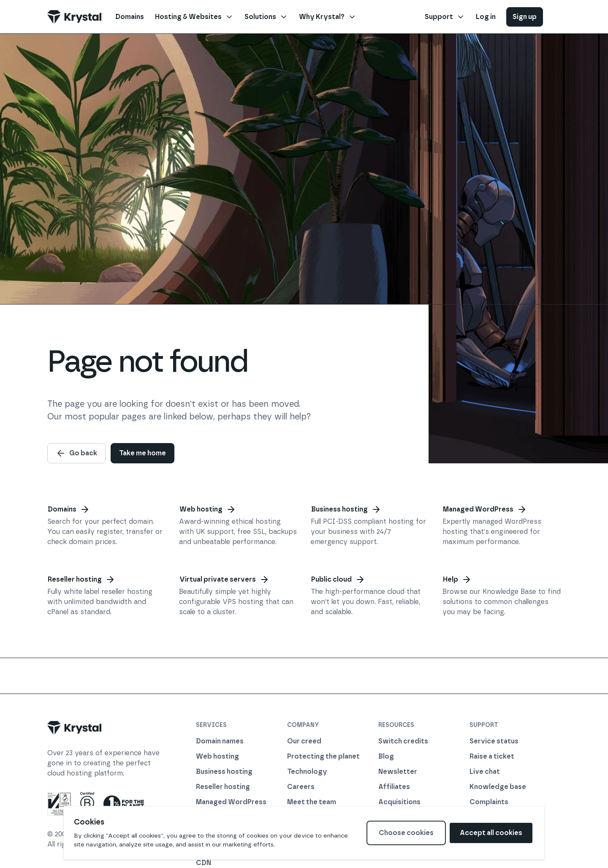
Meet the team (312, 802)
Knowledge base (498, 787)
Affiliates (394, 787)
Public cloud (338, 580)
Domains (69, 509)
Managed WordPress (485, 509)
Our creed (304, 741)
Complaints (489, 802)
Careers (301, 787)
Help (457, 580)
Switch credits (403, 741)
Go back (76, 453)
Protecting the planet (323, 756)
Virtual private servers (224, 580)
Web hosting (208, 509)
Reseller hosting (81, 580)
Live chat (485, 771)
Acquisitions (399, 802)
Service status (494, 741)
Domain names (220, 741)
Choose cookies (406, 833)
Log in (486, 17)
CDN (204, 863)
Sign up (525, 17)
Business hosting (346, 509)
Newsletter (398, 771)
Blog (386, 756)
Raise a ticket (492, 756)
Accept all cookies (491, 833)
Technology (307, 771)
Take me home (142, 453)
